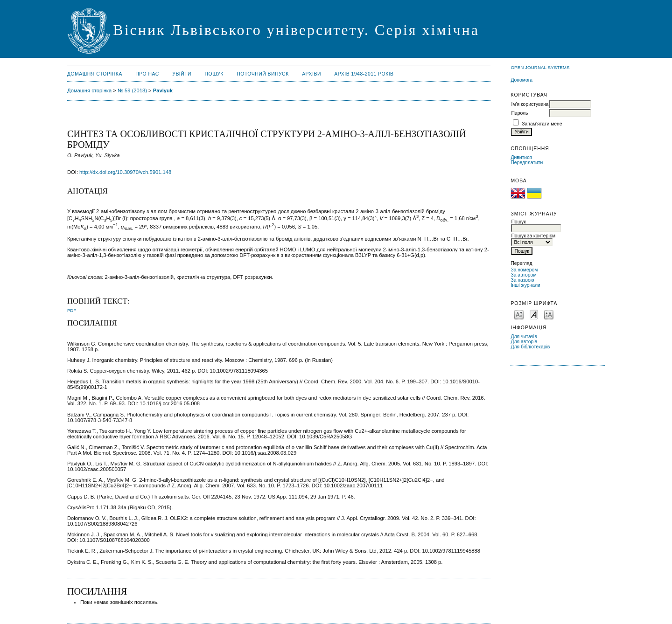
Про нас (147, 74)
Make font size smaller (519, 314)
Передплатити (527, 163)
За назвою (522, 280)
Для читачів (524, 336)
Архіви (311, 74)
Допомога (521, 80)
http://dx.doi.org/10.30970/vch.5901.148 (125, 172)
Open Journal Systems (540, 67)
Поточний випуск (262, 74)
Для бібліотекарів (530, 347)
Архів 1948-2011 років (364, 74)
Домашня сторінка (95, 74)
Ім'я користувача (530, 104)
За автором (523, 275)
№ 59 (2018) (132, 90)
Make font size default (534, 314)
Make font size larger (549, 314)
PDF (72, 310)
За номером (524, 270)
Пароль (519, 113)
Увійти (182, 74)
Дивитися (521, 157)
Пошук (214, 74)
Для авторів (524, 342)
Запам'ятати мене (542, 124)
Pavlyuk (163, 90)
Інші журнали (525, 285)
